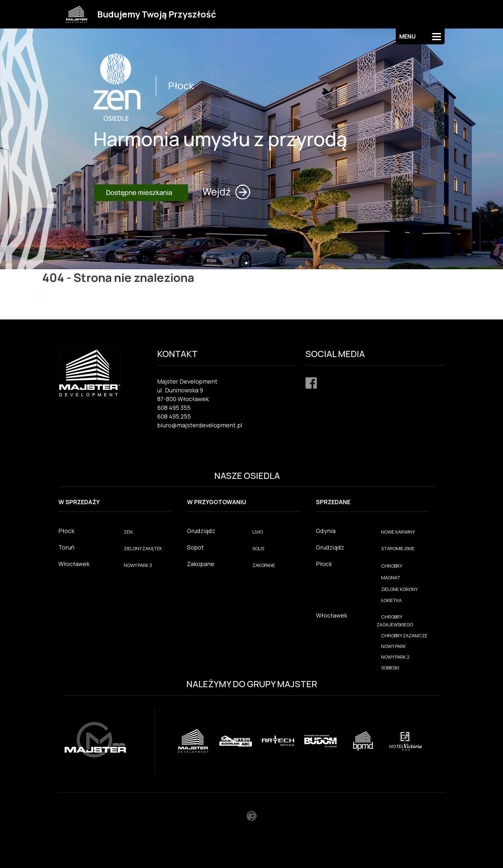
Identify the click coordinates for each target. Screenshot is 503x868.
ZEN (128, 532)
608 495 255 (174, 416)
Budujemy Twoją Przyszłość (157, 14)
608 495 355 (174, 408)
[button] (246, 263)
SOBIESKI (390, 668)
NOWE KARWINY (398, 532)
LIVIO (258, 532)
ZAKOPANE (264, 565)
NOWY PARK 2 (395, 657)
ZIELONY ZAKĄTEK (143, 548)
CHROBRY (392, 566)
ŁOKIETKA (391, 600)
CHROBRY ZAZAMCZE (404, 636)
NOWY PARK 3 (138, 565)
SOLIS (258, 548)
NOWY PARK (393, 646)
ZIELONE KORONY (399, 589)
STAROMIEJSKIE (398, 548)
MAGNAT (391, 578)
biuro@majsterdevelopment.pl (200, 425)
